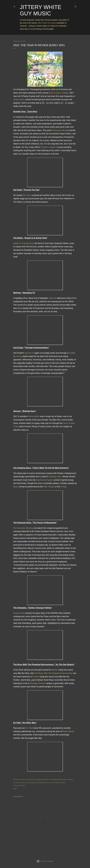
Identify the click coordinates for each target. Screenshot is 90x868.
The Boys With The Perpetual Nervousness (54, 673)
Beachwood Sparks (45, 480)
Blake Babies (68, 731)
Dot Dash (27, 195)
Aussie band (19, 613)
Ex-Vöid (29, 728)
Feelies (36, 677)
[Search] (75, 6)
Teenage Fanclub (37, 683)
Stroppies (62, 783)
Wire (56, 670)
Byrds (16, 487)
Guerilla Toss (23, 783)
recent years (19, 99)
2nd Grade (28, 779)
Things (64, 487)
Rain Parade (49, 487)
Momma (53, 298)
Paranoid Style (54, 783)
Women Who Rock (19, 785)
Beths (40, 779)
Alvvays (35, 779)
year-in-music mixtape (59, 93)
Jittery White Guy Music (47, 23)
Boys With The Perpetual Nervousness (54, 779)
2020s (22, 779)
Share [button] (15, 789)
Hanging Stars (55, 477)
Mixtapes (40, 783)
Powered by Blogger (45, 861)
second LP (29, 353)
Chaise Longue (48, 147)
